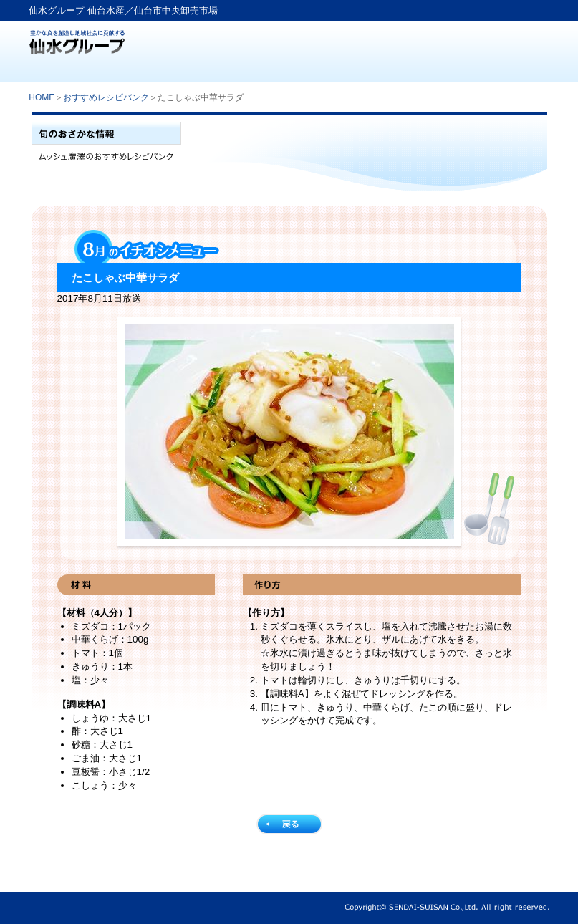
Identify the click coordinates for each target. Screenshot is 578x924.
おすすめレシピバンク (106, 97)
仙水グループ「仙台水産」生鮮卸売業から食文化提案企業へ (77, 38)
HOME (42, 97)
